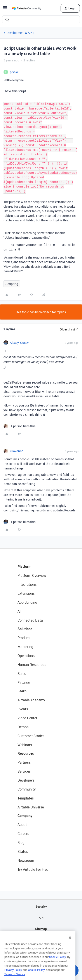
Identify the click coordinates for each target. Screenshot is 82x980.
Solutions (25, 629)
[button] (5, 9)
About (22, 825)
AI (19, 611)
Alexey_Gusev (19, 343)
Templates (26, 798)
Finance (24, 683)
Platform (24, 566)
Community (27, 789)
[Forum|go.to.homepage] (26, 8)
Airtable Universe (31, 807)
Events (23, 709)
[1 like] (19, 426)
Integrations (27, 584)
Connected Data (30, 620)
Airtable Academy (31, 700)
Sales (22, 674)
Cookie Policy (58, 963)
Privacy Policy (13, 976)
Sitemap (41, 929)
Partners (24, 762)
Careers (23, 834)
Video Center (27, 718)
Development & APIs (20, 33)
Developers (26, 780)
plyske (14, 72)
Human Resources (32, 665)
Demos (23, 727)
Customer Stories (31, 736)
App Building (27, 602)
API (41, 918)
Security (41, 906)
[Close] (70, 944)
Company (25, 816)
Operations (26, 656)
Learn (22, 691)
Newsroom (26, 860)
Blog (21, 843)
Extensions (26, 593)
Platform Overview (32, 575)
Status (23, 851)
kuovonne (17, 451)
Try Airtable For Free (33, 869)
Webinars (25, 745)
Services (24, 771)
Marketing (25, 647)
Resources (26, 753)
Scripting (12, 284)
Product (24, 638)
